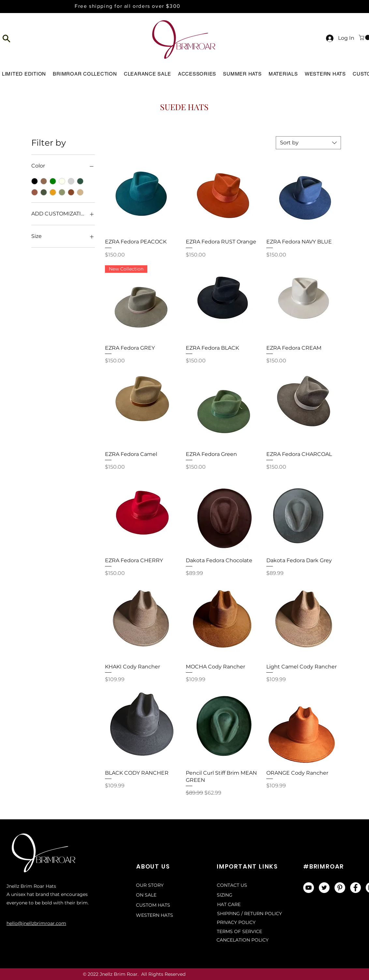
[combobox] (308, 143)
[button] (7, 38)
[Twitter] (324, 888)
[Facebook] (355, 888)
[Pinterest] (340, 888)
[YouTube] (309, 888)
